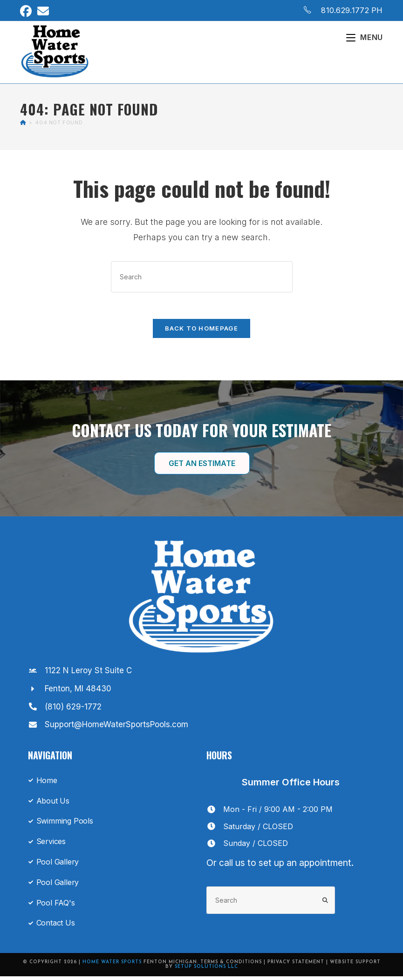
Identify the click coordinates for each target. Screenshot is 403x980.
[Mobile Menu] (365, 37)
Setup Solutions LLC (206, 970)
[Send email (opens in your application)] (43, 11)
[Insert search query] (202, 278)
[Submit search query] (326, 904)
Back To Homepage (201, 331)
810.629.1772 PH (352, 10)
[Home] (23, 124)
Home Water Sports (112, 966)
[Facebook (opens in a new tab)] (27, 11)
